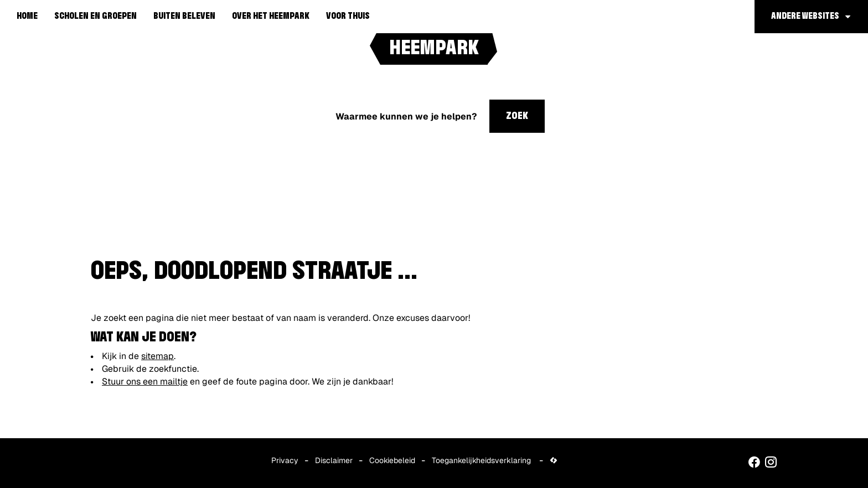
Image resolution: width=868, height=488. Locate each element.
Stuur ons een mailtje (145, 381)
